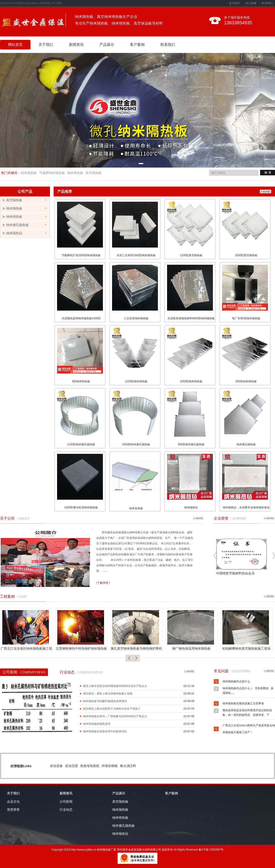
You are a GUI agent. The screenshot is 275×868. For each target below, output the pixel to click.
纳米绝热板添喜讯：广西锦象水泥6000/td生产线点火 (115, 716)
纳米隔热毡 (14, 233)
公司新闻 (24, 672)
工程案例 (7, 597)
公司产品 (25, 192)
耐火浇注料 (128, 766)
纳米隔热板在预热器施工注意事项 (243, 704)
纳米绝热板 (75, 173)
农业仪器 (71, 766)
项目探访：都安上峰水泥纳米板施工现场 (108, 694)
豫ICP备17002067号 (211, 850)
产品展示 (119, 793)
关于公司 (7, 518)
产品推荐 (65, 192)
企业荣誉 (221, 518)
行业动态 (81, 672)
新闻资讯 (66, 793)
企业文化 (13, 802)
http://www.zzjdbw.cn (84, 850)
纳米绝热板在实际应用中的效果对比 (105, 731)
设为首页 (234, 3)
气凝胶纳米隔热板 (52, 173)
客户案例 (171, 793)
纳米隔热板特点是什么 (236, 682)
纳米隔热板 (29, 173)
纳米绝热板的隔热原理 (97, 724)
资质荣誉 (13, 810)
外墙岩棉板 (110, 766)
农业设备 (56, 766)
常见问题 (221, 671)
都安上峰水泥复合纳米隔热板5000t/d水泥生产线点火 (115, 686)
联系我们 (267, 3)
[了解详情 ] (103, 583)
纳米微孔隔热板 (17, 225)
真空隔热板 (93, 173)
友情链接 (17, 766)
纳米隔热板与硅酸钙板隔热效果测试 (105, 701)
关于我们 (13, 793)
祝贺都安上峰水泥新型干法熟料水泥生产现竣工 (112, 709)
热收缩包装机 (90, 766)
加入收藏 (251, 3)
